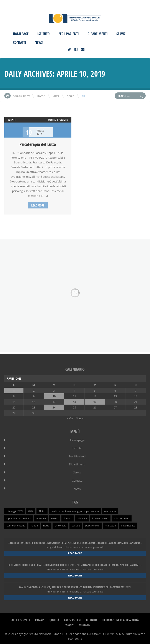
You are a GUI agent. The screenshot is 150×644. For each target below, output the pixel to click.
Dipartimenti (98, 34)
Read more (38, 205)
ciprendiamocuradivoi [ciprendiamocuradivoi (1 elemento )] (19, 518)
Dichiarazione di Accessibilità (120, 619)
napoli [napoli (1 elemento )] (34, 525)
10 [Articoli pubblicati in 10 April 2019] (54, 396)
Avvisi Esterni (73, 619)
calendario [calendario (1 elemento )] (110, 510)
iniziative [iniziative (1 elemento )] (82, 518)
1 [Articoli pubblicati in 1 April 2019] (14, 390)
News (39, 42)
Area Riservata (21, 619)
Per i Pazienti (69, 34)
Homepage (21, 34)
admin (64, 120)
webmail (85, 623)
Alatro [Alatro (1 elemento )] (42, 510)
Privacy (40, 619)
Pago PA (69, 623)
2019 (56, 96)
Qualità (54, 619)
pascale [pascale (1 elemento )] (76, 525)
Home (41, 96)
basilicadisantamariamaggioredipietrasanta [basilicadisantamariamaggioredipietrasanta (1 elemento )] (75, 510)
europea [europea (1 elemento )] (41, 518)
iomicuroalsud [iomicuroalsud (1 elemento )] (100, 518)
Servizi (121, 34)
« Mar (70, 418)
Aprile (70, 96)
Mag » (80, 418)
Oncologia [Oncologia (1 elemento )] (60, 525)
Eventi (12, 120)
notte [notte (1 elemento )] (46, 525)
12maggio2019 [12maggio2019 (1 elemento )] (15, 510)
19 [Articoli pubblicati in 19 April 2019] (95, 402)
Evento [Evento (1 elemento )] (68, 518)
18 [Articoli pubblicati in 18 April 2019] (74, 402)
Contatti (20, 42)
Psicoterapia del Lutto (38, 144)
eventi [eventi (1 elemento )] (55, 518)
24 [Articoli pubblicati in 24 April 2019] (54, 407)
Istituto (44, 34)
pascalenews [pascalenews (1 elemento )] (92, 525)
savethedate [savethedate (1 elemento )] (128, 525)
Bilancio (91, 619)
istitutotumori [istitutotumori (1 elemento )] (122, 518)
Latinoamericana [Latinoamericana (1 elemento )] (16, 525)
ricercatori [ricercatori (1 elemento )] (110, 525)
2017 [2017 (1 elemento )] (31, 510)
